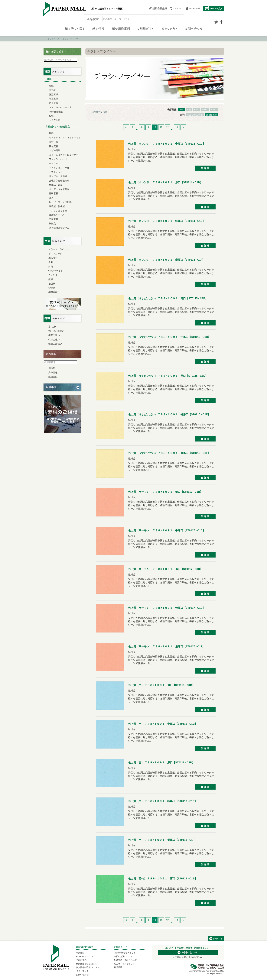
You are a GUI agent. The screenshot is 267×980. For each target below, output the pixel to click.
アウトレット (56, 172)
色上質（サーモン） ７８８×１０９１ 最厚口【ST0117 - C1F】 (167, 646)
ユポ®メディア (57, 215)
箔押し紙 (54, 142)
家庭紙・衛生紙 (57, 206)
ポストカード (55, 254)
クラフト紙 (55, 120)
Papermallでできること (125, 953)
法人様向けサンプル (59, 228)
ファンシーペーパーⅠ (60, 107)
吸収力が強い (55, 344)
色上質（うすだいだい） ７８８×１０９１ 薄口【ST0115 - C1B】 (168, 298)
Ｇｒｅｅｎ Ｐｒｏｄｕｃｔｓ (65, 138)
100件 (205, 110)
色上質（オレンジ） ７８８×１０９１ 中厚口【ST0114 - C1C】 (167, 144)
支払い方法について (123, 956)
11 (161, 127)
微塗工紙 (54, 95)
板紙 (51, 116)
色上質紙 (54, 103)
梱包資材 (54, 146)
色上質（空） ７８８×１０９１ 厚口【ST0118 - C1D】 (161, 762)
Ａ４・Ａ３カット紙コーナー (64, 155)
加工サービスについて (124, 964)
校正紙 (52, 284)
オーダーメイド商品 (59, 189)
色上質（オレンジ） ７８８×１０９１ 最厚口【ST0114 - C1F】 (167, 260)
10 (155, 127)
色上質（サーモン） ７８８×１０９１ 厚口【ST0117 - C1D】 (165, 569)
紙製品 (52, 224)
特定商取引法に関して (86, 964)
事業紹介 (80, 953)
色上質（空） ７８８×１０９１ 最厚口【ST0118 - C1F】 (163, 840)
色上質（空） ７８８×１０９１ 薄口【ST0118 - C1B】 (161, 685)
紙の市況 (53, 377)
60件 (197, 110)
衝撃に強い (54, 335)
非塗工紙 (54, 99)
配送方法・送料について (125, 960)
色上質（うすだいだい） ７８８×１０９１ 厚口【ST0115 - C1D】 (168, 376)
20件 (181, 110)
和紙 (51, 86)
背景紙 (52, 288)
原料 (51, 133)
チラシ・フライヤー (59, 249)
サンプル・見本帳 (58, 176)
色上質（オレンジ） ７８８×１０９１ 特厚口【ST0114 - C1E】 (167, 221)
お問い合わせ (82, 975)
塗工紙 (52, 90)
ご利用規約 (81, 960)
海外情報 (53, 373)
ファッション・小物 (59, 168)
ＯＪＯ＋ (54, 163)
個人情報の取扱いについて (89, 967)
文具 (51, 198)
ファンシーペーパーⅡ (60, 159)
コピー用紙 (55, 150)
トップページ (53, 39)
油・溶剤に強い (56, 331)
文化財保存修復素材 (59, 181)
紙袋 (51, 279)
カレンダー (54, 275)
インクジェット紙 (58, 211)
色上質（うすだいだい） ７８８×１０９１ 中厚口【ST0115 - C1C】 (169, 337)
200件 (214, 110)
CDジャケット (56, 271)
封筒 (51, 267)
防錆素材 (54, 219)
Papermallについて (85, 956)
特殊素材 (54, 193)
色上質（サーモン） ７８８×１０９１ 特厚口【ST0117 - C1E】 (167, 608)
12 (167, 127)
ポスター (53, 258)
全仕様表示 (211, 115)
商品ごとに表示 (195, 115)
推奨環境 (118, 967)
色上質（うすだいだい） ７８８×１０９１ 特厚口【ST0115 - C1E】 (169, 414)
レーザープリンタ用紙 (60, 202)
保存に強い (54, 340)
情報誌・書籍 (56, 185)
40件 (189, 110)
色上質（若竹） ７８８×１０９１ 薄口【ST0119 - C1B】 (163, 878)
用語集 (52, 368)
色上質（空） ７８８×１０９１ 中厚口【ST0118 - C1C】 (163, 724)
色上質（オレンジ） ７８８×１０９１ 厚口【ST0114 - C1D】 (165, 182)
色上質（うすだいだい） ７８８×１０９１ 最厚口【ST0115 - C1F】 (169, 453)
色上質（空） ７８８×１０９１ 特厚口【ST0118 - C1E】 (163, 801)
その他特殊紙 (56, 112)
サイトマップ (82, 971)
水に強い (53, 327)
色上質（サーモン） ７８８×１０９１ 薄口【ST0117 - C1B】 (165, 492)
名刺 (51, 262)
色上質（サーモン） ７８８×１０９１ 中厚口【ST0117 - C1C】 (167, 530)
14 (177, 127)
